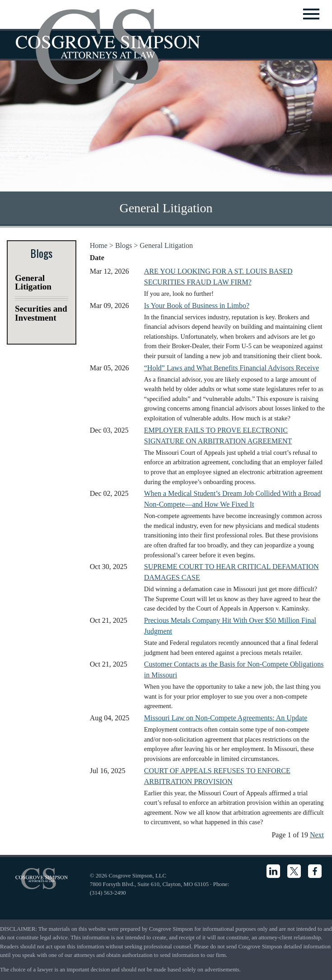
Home (99, 245)
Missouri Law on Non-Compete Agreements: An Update (226, 718)
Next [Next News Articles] (317, 835)
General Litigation (166, 245)
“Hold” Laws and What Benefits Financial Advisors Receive (232, 368)
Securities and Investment (41, 313)
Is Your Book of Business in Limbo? (197, 306)
